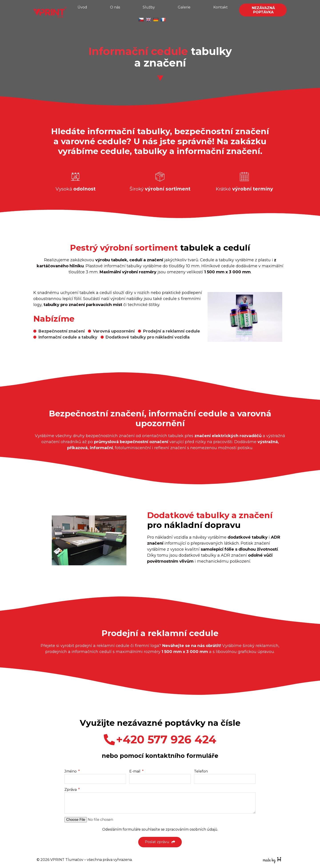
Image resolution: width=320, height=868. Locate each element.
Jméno (71, 771)
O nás (115, 7)
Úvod (82, 7)
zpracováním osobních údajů (191, 829)
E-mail (135, 771)
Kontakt (221, 7)
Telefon (201, 771)
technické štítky (144, 305)
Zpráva (71, 790)
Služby (149, 7)
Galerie (184, 7)
